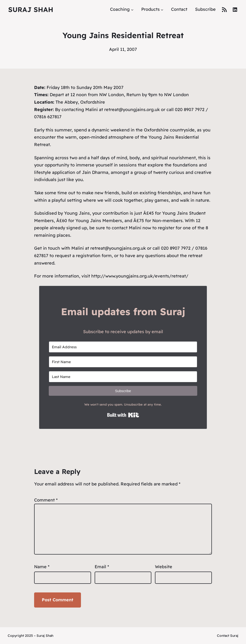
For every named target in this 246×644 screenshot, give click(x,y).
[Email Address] (123, 347)
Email (102, 567)
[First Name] (123, 362)
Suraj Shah (31, 9)
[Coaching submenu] (132, 9)
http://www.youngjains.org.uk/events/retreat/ (140, 276)
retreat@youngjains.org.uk (118, 248)
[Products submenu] (162, 9)
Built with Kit (123, 415)
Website (164, 567)
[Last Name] (123, 377)
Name (42, 567)
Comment (46, 500)
